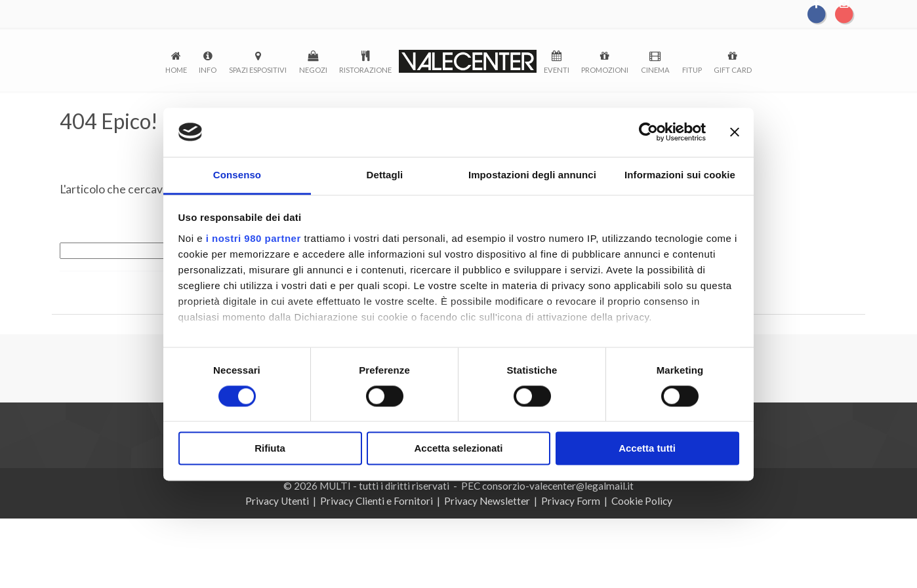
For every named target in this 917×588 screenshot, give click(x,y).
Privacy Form (571, 501)
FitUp (692, 70)
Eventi (557, 70)
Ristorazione (365, 70)
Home (176, 70)
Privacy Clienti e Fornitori (377, 501)
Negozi (313, 70)
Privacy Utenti (277, 501)
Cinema (655, 70)
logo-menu (468, 61)
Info (208, 70)
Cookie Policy (642, 501)
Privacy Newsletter (487, 501)
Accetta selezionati (458, 449)
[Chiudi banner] (735, 132)
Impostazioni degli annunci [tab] (532, 175)
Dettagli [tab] (385, 175)
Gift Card (733, 70)
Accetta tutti (647, 449)
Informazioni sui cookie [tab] (680, 175)
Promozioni (605, 70)
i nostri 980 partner (254, 239)
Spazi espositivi (258, 70)
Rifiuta (270, 449)
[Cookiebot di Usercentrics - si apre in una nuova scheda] (648, 132)
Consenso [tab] (237, 175)
